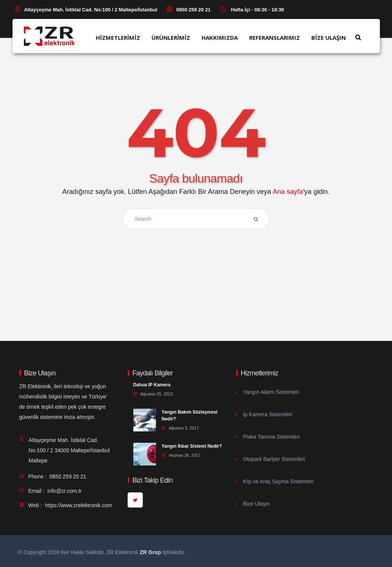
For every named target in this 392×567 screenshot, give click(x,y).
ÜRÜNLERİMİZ (171, 38)
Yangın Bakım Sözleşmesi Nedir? (190, 415)
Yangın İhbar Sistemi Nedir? (192, 446)
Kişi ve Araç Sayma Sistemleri (278, 481)
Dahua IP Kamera (152, 385)
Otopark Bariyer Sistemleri (274, 459)
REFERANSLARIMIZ (275, 38)
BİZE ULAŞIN (329, 38)
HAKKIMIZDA (220, 38)
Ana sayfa (288, 192)
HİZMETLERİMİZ (118, 38)
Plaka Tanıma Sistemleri (272, 437)
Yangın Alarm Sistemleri (271, 392)
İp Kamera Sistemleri (268, 414)
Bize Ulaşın (257, 504)
